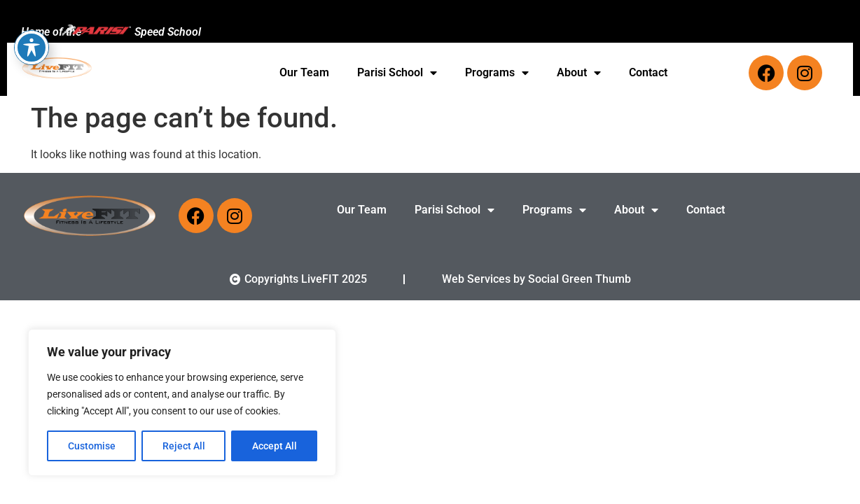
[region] (182, 402)
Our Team (304, 72)
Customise (92, 446)
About (579, 73)
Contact (648, 72)
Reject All (184, 446)
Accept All (275, 446)
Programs (497, 73)
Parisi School (397, 73)
